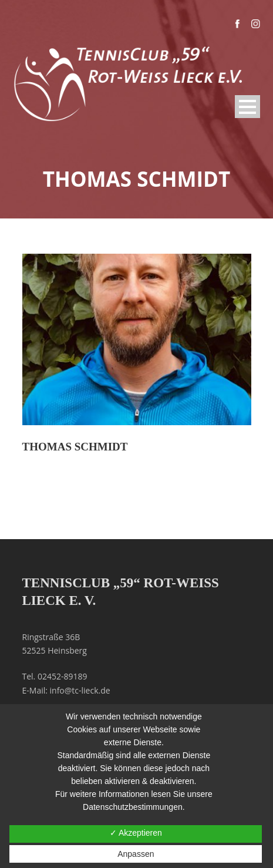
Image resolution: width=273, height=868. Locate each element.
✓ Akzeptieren (136, 833)
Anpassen (136, 854)
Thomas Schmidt (75, 447)
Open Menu (247, 107)
